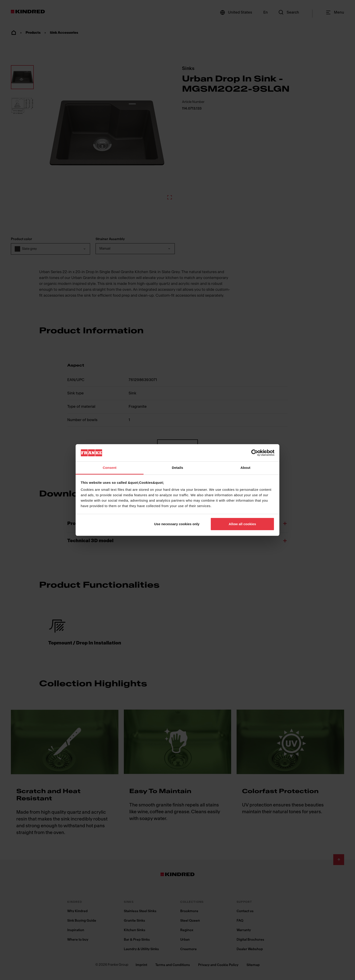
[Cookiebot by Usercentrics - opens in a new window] (255, 453)
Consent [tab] (110, 468)
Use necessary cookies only (177, 524)
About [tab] (245, 468)
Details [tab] (177, 468)
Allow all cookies (242, 524)
